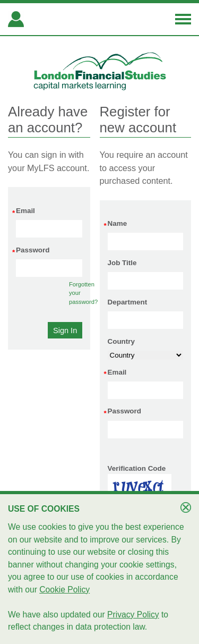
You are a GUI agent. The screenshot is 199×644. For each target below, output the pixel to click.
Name (118, 224)
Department (128, 302)
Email (25, 211)
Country (122, 341)
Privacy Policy (133, 615)
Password (33, 251)
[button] (65, 330)
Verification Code (137, 468)
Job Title (122, 263)
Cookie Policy (64, 590)
